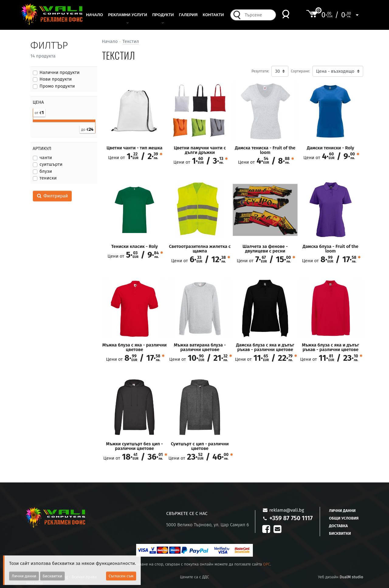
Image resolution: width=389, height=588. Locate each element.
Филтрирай (52, 196)
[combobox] (258, 17)
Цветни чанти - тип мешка (134, 148)
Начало (110, 41)
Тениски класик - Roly (134, 247)
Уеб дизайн (341, 577)
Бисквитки (340, 533)
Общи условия (344, 518)
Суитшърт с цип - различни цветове (200, 446)
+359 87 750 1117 (291, 518)
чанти (46, 158)
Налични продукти (60, 72)
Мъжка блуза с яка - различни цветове (135, 347)
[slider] (33, 119)
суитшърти (51, 164)
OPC (267, 564)
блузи (46, 171)
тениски (48, 178)
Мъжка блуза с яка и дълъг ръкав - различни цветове (330, 347)
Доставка (339, 526)
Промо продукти (57, 86)
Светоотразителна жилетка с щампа (200, 249)
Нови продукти (56, 79)
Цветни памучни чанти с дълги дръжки (200, 150)
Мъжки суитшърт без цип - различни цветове (134, 446)
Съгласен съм (121, 576)
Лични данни (343, 511)
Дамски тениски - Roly (330, 148)
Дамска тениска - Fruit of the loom (265, 150)
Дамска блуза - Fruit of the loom (330, 249)
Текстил (131, 41)
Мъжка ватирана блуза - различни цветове (200, 347)
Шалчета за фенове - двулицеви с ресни (265, 249)
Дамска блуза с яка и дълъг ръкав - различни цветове (265, 347)
